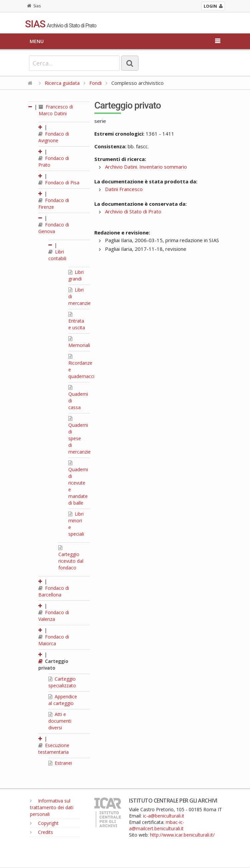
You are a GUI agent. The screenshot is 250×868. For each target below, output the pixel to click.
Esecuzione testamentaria (54, 749)
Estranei (60, 763)
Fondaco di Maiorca (54, 640)
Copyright (44, 823)
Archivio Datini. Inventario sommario (146, 167)
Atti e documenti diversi (60, 721)
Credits (41, 832)
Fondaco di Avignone (54, 137)
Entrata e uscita (77, 321)
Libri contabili (57, 255)
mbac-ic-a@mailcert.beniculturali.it (157, 825)
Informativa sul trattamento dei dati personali (52, 807)
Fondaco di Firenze (54, 204)
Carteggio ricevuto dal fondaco (71, 558)
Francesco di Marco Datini (56, 110)
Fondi (95, 83)
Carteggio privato (53, 664)
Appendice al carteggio (63, 700)
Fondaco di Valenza (54, 616)
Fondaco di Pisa (59, 183)
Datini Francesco (124, 189)
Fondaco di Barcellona (54, 591)
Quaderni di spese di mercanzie (79, 436)
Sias (34, 6)
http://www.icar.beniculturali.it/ (182, 835)
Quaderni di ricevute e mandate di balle (78, 483)
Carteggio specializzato (62, 682)
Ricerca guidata (62, 83)
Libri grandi (76, 275)
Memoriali (79, 342)
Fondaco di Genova (54, 228)
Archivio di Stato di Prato (133, 211)
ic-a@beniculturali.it (164, 816)
